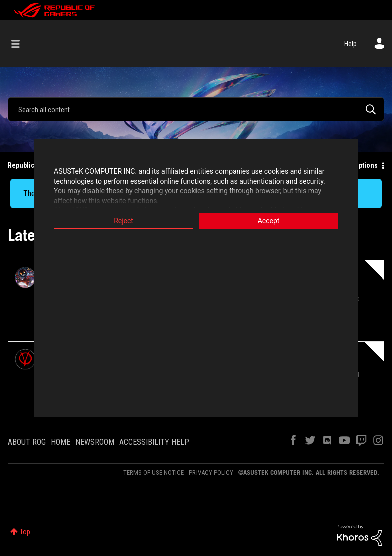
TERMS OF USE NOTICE (154, 472)
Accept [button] (269, 221)
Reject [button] (124, 221)
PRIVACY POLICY (211, 472)
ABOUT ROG (27, 442)
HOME (60, 442)
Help (351, 44)
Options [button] (366, 165)
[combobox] (196, 109)
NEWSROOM (95, 442)
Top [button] (25, 532)
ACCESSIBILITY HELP (154, 442)
